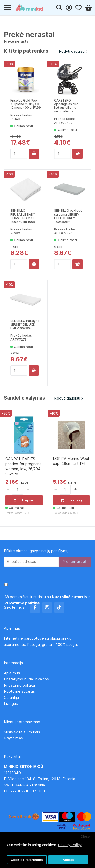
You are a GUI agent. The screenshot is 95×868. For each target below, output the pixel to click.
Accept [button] (68, 860)
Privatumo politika (19, 685)
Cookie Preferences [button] (27, 860)
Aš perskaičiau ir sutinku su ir (47, 600)
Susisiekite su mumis (22, 732)
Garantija (11, 697)
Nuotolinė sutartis (19, 691)
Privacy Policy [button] (70, 845)
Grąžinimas (13, 738)
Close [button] (85, 837)
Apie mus (12, 673)
